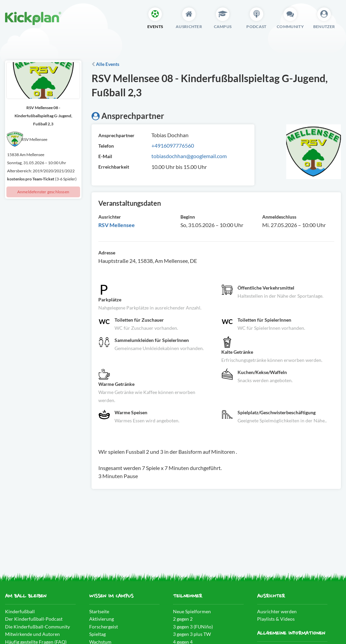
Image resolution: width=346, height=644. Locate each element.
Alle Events (105, 64)
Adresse (107, 253)
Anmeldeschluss (279, 217)
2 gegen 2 (183, 619)
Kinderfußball (20, 611)
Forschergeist (104, 627)
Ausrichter (110, 217)
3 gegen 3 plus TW (192, 634)
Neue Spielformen (192, 611)
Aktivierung (102, 619)
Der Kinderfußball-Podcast (34, 619)
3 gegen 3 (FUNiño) (193, 627)
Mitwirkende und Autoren (32, 634)
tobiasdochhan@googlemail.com (189, 156)
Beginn (188, 217)
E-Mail (105, 156)
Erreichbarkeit (114, 167)
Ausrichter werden (277, 611)
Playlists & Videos (276, 619)
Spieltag (97, 634)
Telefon (106, 146)
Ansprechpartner (116, 135)
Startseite (99, 611)
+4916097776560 (173, 145)
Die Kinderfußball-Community (38, 627)
